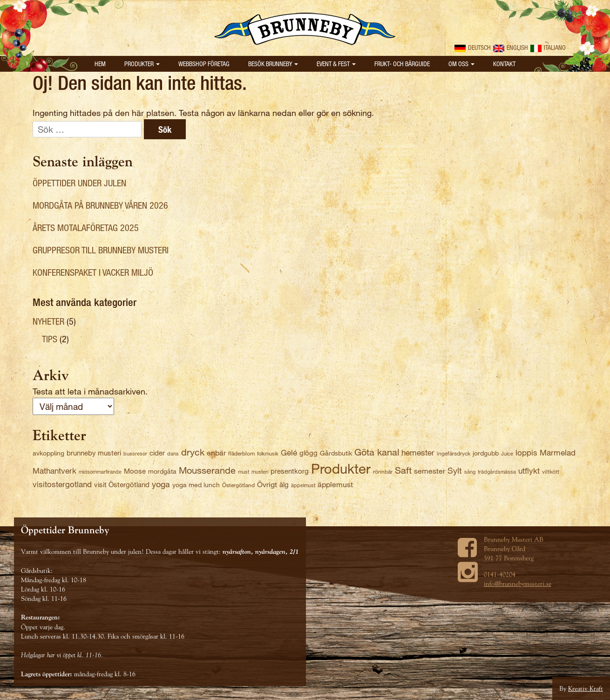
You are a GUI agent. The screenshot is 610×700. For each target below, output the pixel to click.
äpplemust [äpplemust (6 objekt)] (335, 484)
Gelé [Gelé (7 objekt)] (289, 452)
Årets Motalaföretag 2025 (86, 228)
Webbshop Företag (204, 64)
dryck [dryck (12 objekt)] (193, 452)
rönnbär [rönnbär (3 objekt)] (383, 471)
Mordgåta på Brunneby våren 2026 (100, 205)
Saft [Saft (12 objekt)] (403, 470)
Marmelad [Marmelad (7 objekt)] (558, 452)
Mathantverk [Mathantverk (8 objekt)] (54, 471)
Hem (100, 64)
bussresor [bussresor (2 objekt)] (135, 453)
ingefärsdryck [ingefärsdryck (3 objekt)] (454, 453)
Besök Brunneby (273, 64)
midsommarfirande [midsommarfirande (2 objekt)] (100, 472)
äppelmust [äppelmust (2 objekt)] (303, 485)
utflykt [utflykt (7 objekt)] (529, 471)
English (511, 47)
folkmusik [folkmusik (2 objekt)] (268, 453)
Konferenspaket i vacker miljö (93, 272)
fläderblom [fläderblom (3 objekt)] (241, 453)
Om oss (461, 64)
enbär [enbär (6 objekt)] (216, 452)
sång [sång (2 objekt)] (470, 472)
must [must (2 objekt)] (244, 472)
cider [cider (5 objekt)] (157, 453)
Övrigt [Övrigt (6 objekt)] (267, 484)
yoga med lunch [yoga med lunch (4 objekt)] (196, 485)
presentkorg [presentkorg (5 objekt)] (290, 471)
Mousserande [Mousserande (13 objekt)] (207, 470)
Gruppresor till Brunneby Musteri (101, 250)
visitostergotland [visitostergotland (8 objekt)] (62, 484)
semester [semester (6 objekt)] (430, 471)
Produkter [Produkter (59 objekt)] (341, 468)
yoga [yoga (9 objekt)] (161, 484)
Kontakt (504, 64)
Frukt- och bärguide (402, 64)
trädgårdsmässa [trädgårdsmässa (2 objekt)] (497, 472)
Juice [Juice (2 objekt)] (507, 453)
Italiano (548, 47)
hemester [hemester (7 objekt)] (418, 452)
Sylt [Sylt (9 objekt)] (455, 470)
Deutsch (473, 47)
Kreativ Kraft (586, 688)
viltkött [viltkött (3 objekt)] (551, 471)
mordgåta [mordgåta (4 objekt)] (162, 471)
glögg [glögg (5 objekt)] (308, 453)
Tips (50, 339)
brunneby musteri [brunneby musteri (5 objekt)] (94, 453)
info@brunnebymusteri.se (518, 584)
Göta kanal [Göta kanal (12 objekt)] (377, 452)
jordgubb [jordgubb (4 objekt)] (486, 453)
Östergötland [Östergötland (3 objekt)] (238, 485)
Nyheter (48, 321)
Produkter (142, 64)
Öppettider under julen (79, 183)
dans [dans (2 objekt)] (173, 453)
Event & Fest (336, 64)
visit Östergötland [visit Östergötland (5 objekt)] (122, 484)
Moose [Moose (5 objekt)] (135, 471)
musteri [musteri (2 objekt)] (260, 472)
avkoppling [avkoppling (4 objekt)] (48, 453)
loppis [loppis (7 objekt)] (526, 452)
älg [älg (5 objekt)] (284, 484)
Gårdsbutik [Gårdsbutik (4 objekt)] (336, 453)
